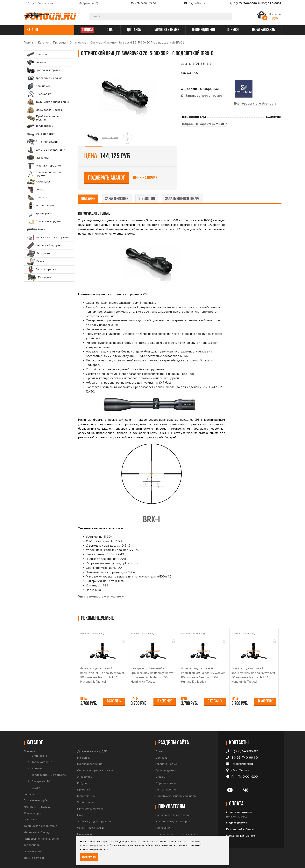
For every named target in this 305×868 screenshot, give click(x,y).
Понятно (89, 857)
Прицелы (60, 43)
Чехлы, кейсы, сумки (90, 816)
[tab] (204, 172)
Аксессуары (85, 765)
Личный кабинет (166, 777)
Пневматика (32, 807)
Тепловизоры (33, 833)
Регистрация (46, 3)
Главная (29, 43)
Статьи (160, 739)
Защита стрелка (87, 835)
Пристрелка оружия (90, 797)
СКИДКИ (87, 30)
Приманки (84, 777)
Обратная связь (166, 771)
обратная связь (263, 30)
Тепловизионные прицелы (49, 763)
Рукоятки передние (90, 752)
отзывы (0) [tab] (147, 187)
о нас (110, 30)
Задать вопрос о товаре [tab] (203, 96)
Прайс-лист (163, 816)
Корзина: (275, 16)
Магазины (84, 745)
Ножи (81, 803)
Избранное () (89, 3)
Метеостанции (86, 784)
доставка (134, 30)
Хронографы (86, 790)
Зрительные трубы (36, 788)
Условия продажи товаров (173, 809)
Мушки (36, 775)
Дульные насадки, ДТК (92, 739)
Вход (31, 3)
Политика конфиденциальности (176, 784)
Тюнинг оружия (34, 846)
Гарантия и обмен (167, 752)
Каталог (44, 43)
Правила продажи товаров (173, 803)
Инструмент (85, 822)
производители (203, 30)
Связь (81, 828)
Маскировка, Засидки (38, 820)
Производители (166, 758)
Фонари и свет (33, 839)
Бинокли (29, 782)
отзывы (233, 30)
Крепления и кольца (37, 795)
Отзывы (160, 765)
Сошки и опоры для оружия (95, 758)
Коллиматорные (42, 750)
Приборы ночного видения (42, 827)
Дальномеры (32, 801)
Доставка (161, 745)
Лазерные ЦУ (41, 769)
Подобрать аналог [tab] (209, 144)
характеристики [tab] (117, 187)
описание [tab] (88, 187)
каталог (49, 30)
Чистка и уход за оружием (94, 809)
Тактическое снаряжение (40, 814)
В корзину (114, 689)
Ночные (37, 756)
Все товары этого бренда (255, 104)
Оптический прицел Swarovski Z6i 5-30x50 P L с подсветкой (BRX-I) (137, 43)
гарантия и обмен (166, 30)
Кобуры (82, 771)
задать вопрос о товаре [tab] (182, 187)
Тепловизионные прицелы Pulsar (177, 822)
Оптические (78, 43)
